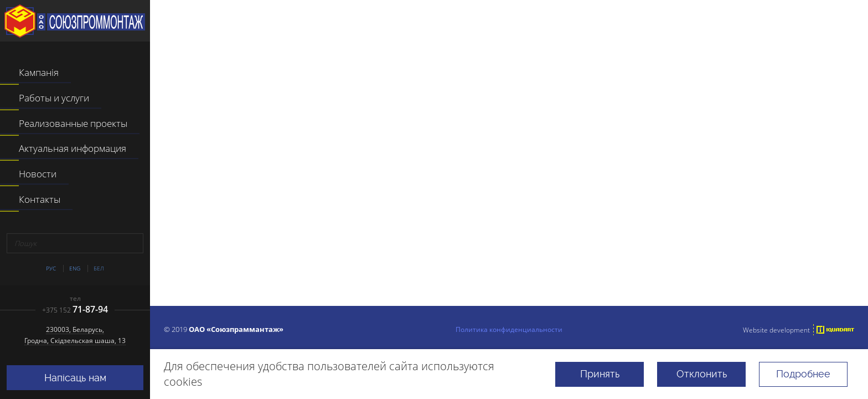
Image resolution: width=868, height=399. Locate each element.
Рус (51, 268)
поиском (652, 253)
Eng (75, 268)
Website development (776, 330)
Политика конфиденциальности (509, 329)
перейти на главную (462, 253)
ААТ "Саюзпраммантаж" (75, 21)
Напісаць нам (75, 378)
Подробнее (803, 374)
